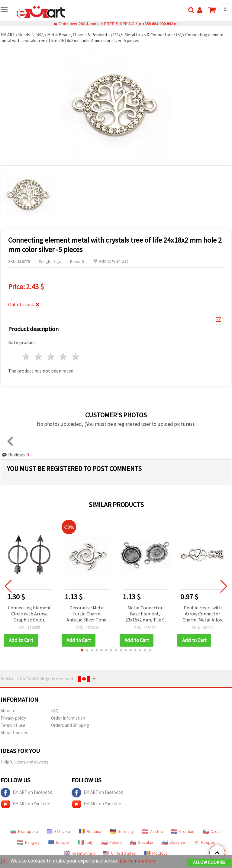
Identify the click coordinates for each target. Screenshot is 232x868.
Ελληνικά (58, 831)
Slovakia (142, 842)
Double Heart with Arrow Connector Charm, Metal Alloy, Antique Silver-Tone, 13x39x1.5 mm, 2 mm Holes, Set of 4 (203, 614)
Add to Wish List (111, 261)
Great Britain (80, 853)
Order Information (68, 718)
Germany (122, 831)
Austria (153, 831)
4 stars (63, 357)
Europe (59, 842)
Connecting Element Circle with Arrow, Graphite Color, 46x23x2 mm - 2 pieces (29, 614)
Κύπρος (204, 842)
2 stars (39, 357)
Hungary (29, 842)
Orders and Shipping (70, 725)
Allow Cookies (209, 862)
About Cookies (14, 732)
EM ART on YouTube (25, 804)
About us (9, 711)
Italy (85, 842)
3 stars (51, 357)
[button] (82, 650)
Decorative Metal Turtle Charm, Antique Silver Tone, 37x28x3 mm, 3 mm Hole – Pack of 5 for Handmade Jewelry (87, 614)
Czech (212, 831)
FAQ (55, 711)
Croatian (183, 831)
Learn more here (138, 861)
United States (120, 853)
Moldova (156, 853)
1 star (26, 357)
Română (90, 831)
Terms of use (13, 725)
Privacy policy (13, 718)
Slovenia (173, 842)
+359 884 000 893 (158, 24)
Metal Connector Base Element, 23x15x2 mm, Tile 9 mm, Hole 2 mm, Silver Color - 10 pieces (145, 614)
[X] (4, 861)
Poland (112, 842)
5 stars (76, 357)
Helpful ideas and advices (24, 762)
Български (24, 831)
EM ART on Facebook (26, 793)
